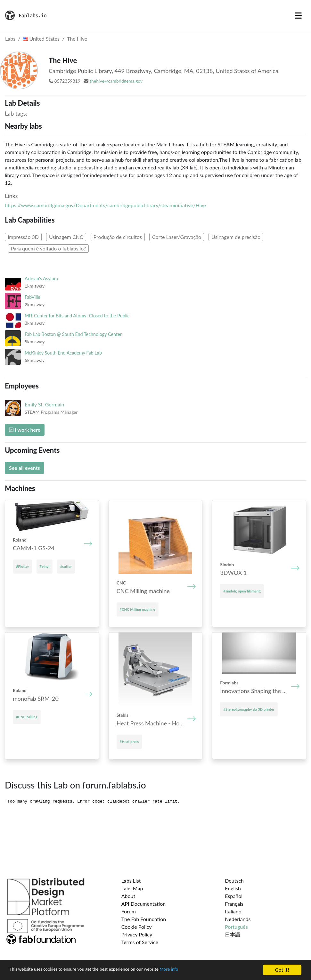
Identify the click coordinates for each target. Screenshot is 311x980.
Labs (10, 39)
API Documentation (144, 904)
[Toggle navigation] (298, 15)
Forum (129, 911)
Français (234, 904)
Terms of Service (140, 942)
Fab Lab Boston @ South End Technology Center (73, 334)
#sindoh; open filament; (242, 591)
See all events (25, 468)
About (128, 896)
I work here (25, 430)
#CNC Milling (27, 717)
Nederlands (238, 919)
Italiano (233, 911)
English (233, 888)
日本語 (233, 934)
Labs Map (132, 888)
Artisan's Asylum (41, 278)
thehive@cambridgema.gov (116, 81)
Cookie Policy (137, 927)
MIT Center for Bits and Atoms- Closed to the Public (77, 316)
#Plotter (22, 566)
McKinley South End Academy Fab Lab (63, 353)
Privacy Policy (137, 934)
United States (41, 39)
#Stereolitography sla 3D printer (249, 709)
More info (197, 971)
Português (236, 927)
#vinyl (45, 566)
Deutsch (234, 881)
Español (234, 896)
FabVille (33, 297)
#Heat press (129, 742)
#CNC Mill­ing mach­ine (138, 609)
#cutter (66, 566)
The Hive (77, 39)
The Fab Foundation (144, 919)
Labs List (131, 881)
